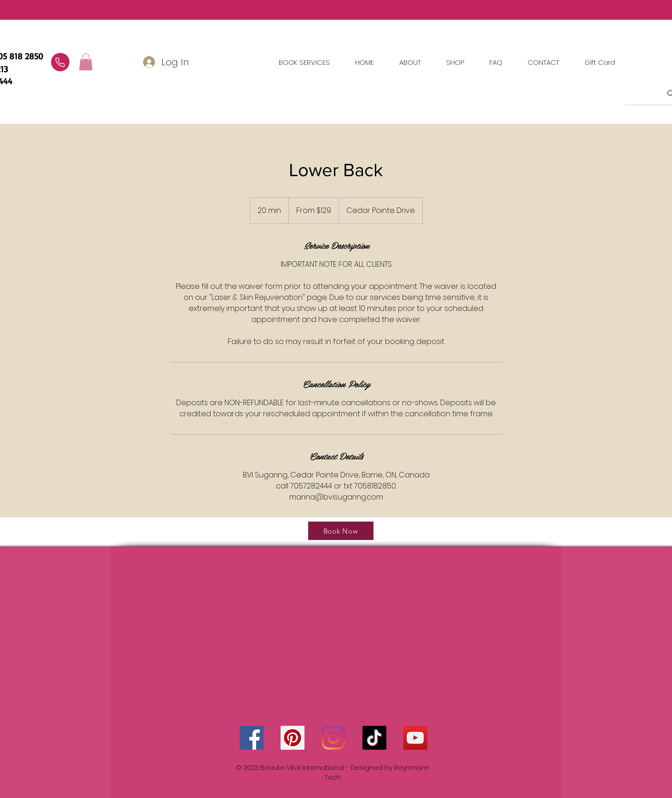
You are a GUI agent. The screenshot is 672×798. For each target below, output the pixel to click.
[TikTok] (374, 738)
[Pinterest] (293, 738)
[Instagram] (333, 738)
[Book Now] (341, 531)
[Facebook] (252, 738)
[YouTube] (415, 738)
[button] (544, 63)
